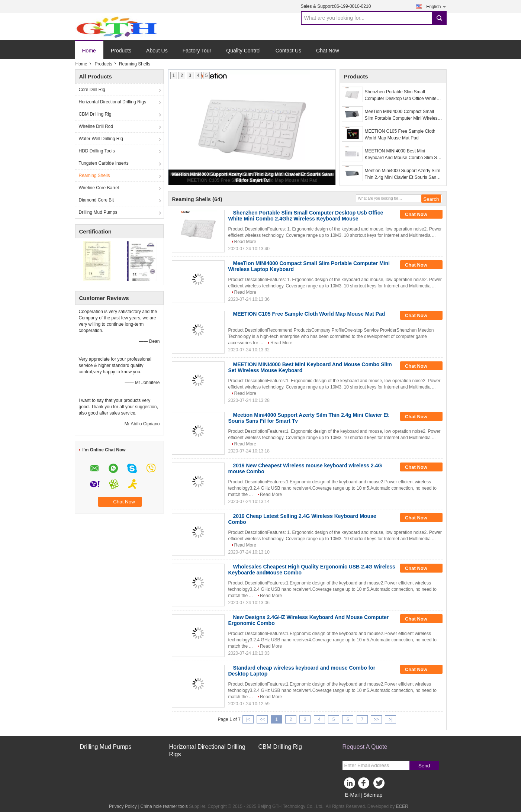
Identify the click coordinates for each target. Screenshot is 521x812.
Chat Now (327, 51)
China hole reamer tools (164, 806)
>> (376, 719)
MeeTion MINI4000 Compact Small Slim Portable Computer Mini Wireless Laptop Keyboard (402, 115)
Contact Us (288, 51)
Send (424, 766)
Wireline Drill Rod (96, 126)
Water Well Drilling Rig (101, 139)
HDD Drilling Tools (97, 151)
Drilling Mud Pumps (98, 212)
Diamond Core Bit (97, 200)
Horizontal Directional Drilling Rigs (112, 102)
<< (262, 719)
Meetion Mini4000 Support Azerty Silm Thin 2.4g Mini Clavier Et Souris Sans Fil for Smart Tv (403, 174)
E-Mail (353, 795)
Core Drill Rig (92, 90)
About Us (157, 51)
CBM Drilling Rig (95, 114)
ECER (402, 806)
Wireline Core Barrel (99, 188)
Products (121, 51)
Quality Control (243, 51)
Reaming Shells (94, 175)
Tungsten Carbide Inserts (104, 163)
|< (248, 719)
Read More (245, 242)
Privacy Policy (123, 806)
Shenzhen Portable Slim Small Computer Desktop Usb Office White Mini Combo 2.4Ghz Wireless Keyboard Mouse (401, 96)
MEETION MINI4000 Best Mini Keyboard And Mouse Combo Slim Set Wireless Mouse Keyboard (403, 155)
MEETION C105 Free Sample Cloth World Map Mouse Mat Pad (400, 135)
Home (89, 51)
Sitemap (373, 795)
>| (390, 719)
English (436, 7)
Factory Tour (197, 51)
